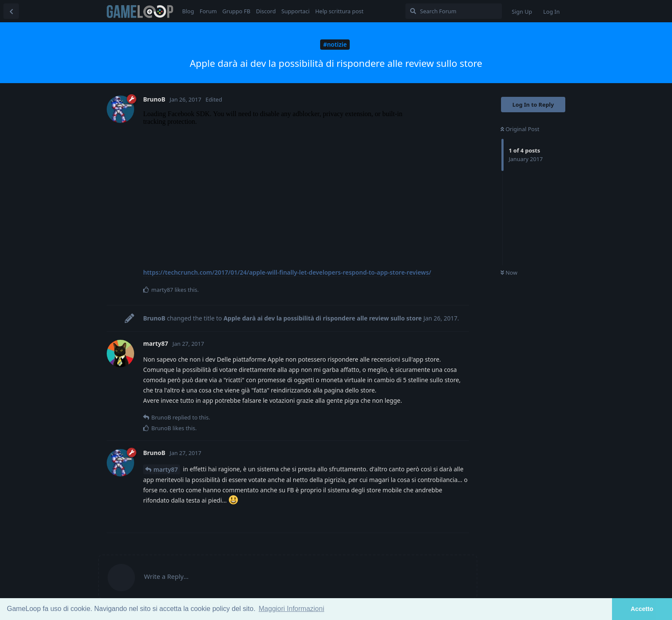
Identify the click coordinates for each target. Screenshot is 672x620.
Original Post (520, 129)
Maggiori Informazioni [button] (292, 609)
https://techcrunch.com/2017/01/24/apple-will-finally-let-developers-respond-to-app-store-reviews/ (287, 272)
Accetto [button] (642, 609)
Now (509, 273)
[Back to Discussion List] (11, 11)
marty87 (166, 469)
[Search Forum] (454, 11)
